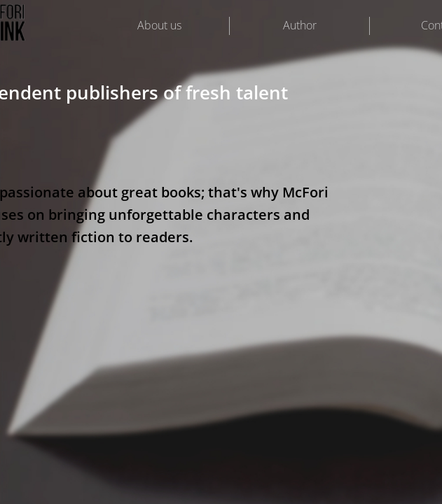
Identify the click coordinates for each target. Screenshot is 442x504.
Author (300, 25)
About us (159, 25)
